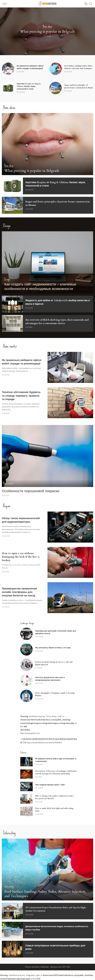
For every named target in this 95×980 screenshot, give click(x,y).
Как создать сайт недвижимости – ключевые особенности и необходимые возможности (42, 287)
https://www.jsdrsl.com (30, 733)
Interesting (9, 887)
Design (7, 280)
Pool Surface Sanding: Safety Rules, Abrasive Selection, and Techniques (47, 894)
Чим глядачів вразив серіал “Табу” (50, 784)
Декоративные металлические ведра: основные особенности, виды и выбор (52, 928)
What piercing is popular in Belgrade (48, 32)
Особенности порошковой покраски (32, 491)
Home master (54, 379)
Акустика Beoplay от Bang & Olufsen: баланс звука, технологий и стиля (29, 86)
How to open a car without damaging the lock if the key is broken (22, 556)
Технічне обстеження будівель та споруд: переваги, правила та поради (22, 395)
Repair (52, 539)
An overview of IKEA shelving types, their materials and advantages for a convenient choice (57, 321)
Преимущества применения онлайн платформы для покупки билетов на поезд (21, 592)
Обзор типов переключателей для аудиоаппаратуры (22, 520)
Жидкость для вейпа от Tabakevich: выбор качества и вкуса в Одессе (54, 302)
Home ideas (47, 27)
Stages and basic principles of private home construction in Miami (53, 203)
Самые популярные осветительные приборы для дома (56, 947)
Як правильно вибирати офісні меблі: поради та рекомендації (18, 361)
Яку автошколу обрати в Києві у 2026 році (53, 647)
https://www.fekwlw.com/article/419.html (44, 742)
